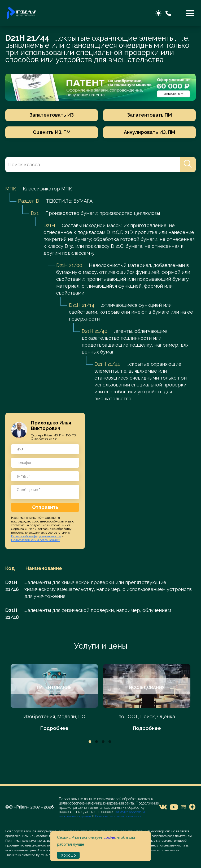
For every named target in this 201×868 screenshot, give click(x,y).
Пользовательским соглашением (36, 540)
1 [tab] (90, 742)
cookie (109, 837)
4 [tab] (110, 742)
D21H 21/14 (82, 305)
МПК (11, 189)
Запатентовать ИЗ (52, 115)
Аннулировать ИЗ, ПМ (149, 132)
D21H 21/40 (95, 331)
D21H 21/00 (69, 265)
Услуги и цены (101, 646)
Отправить (45, 507)
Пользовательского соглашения (118, 816)
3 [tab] (103, 742)
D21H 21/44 (107, 364)
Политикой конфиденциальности (36, 536)
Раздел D (29, 201)
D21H (49, 225)
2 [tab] (97, 742)
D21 (35, 213)
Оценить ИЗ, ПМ (52, 132)
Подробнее (54, 728)
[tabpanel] (54, 698)
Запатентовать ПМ (150, 115)
